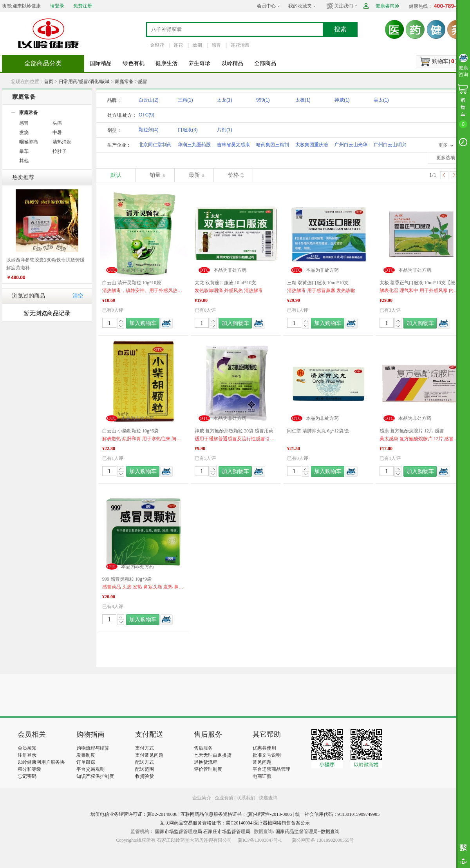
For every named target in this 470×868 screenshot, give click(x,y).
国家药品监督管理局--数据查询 (307, 832)
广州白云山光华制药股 (351, 146)
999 (263, 100)
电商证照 (262, 776)
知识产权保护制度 (95, 776)
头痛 (57, 123)
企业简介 (202, 798)
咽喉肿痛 (29, 142)
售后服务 (203, 748)
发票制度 (86, 755)
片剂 (225, 130)
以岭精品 (232, 63)
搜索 (340, 29)
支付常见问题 (149, 755)
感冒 (216, 45)
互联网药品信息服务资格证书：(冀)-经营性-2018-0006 (236, 814)
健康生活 (166, 63)
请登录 (57, 6)
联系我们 (246, 798)
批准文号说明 (267, 755)
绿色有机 (134, 63)
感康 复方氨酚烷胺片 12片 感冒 (412, 431)
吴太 (381, 100)
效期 (197, 45)
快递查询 (268, 798)
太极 (303, 100)
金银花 (157, 45)
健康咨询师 (387, 6)
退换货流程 (206, 762)
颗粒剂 (149, 130)
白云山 (149, 100)
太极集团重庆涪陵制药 (312, 146)
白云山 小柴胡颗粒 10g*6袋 (130, 431)
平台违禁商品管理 (271, 769)
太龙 (225, 100)
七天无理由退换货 (213, 755)
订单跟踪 (86, 762)
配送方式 (145, 762)
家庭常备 (124, 82)
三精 (185, 100)
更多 (443, 145)
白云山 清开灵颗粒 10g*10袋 (132, 283)
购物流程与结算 (93, 748)
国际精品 (101, 63)
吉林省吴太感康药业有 (233, 146)
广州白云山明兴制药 (390, 146)
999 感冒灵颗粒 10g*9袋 (127, 579)
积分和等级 (29, 769)
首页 (49, 82)
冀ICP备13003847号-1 (260, 840)
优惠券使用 (264, 748)
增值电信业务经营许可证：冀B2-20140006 (134, 814)
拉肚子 (60, 151)
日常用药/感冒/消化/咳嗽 (84, 82)
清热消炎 (62, 142)
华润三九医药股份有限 (194, 146)
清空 (78, 296)
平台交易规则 (90, 769)
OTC (146, 115)
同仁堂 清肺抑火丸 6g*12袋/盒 (318, 431)
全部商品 (265, 63)
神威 (342, 100)
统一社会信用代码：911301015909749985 (338, 814)
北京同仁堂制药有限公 (155, 146)
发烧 (24, 133)
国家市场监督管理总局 (179, 832)
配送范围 (145, 769)
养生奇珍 (199, 63)
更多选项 (446, 158)
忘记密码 (27, 776)
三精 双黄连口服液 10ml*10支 (318, 283)
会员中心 (266, 6)
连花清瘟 (240, 45)
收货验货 (145, 776)
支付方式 (145, 748)
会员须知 (27, 748)
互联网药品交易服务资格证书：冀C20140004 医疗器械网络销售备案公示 (235, 823)
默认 (116, 175)
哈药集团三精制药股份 (273, 146)
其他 (24, 161)
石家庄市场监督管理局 (227, 832)
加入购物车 (143, 323)
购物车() (444, 61)
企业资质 (224, 798)
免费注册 (83, 6)
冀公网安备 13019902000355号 (323, 840)
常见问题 (262, 762)
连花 (178, 45)
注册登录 (27, 755)
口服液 (188, 130)
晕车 (24, 151)
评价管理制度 (208, 769)
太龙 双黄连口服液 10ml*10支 (225, 283)
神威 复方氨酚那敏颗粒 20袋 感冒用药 (234, 431)
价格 (233, 175)
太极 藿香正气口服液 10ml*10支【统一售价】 (421, 283)
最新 (194, 175)
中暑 (57, 133)
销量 (155, 175)
